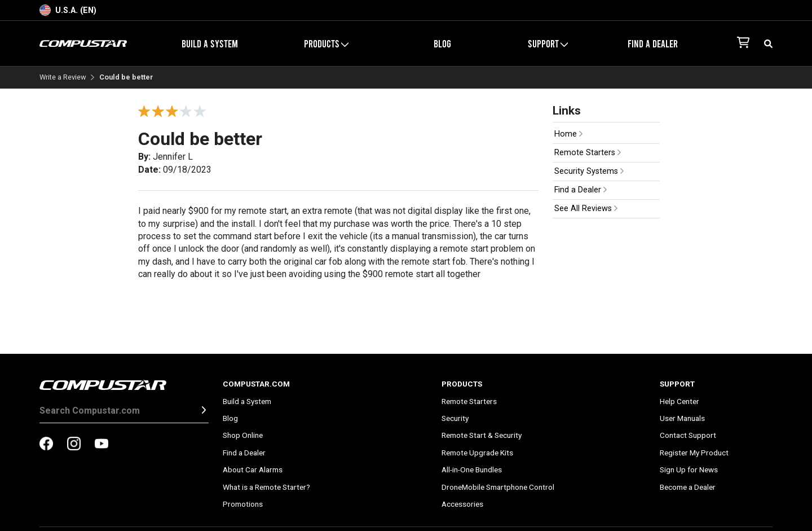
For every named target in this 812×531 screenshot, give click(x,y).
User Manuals (682, 418)
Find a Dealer (653, 43)
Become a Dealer (688, 487)
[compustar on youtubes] (101, 445)
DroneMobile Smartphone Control (498, 487)
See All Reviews (586, 209)
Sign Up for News (689, 469)
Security (455, 418)
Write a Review (63, 78)
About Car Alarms (253, 469)
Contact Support (688, 435)
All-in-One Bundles (472, 469)
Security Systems (589, 171)
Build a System (210, 43)
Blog (442, 43)
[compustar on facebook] (46, 445)
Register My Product (694, 453)
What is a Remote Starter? (266, 487)
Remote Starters (588, 153)
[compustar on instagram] (74, 445)
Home (568, 134)
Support (548, 43)
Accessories (462, 504)
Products (326, 43)
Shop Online (243, 435)
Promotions (243, 504)
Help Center (679, 401)
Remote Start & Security (482, 435)
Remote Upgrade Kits (477, 453)
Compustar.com (256, 384)
